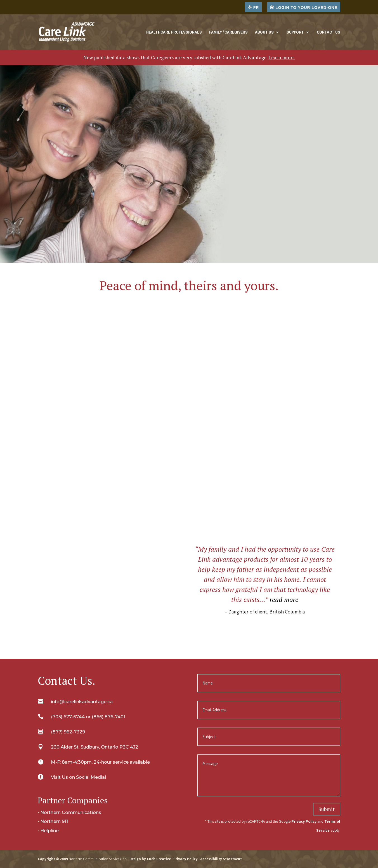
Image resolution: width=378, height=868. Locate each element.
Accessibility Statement (221, 859)
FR (253, 7)
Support (295, 33)
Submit (327, 809)
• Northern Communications (69, 812)
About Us (264, 33)
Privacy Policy (304, 821)
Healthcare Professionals (174, 33)
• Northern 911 (53, 821)
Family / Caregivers (228, 33)
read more (284, 599)
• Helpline (48, 831)
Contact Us (329, 33)
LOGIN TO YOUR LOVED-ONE (304, 7)
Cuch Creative (159, 859)
